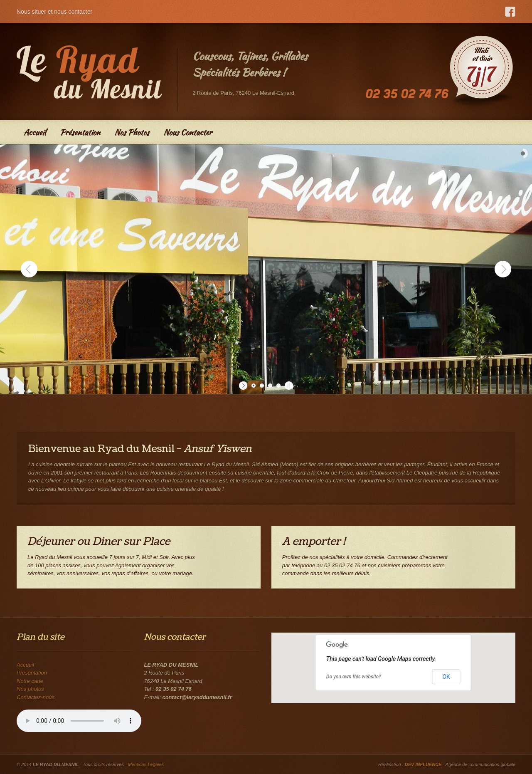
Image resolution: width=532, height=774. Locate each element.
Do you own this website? (354, 677)
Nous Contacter (188, 132)
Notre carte (30, 681)
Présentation (80, 132)
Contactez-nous (36, 697)
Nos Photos (132, 132)
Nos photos (30, 689)
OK (446, 677)
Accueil (35, 132)
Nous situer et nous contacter (54, 12)
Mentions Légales (146, 764)
